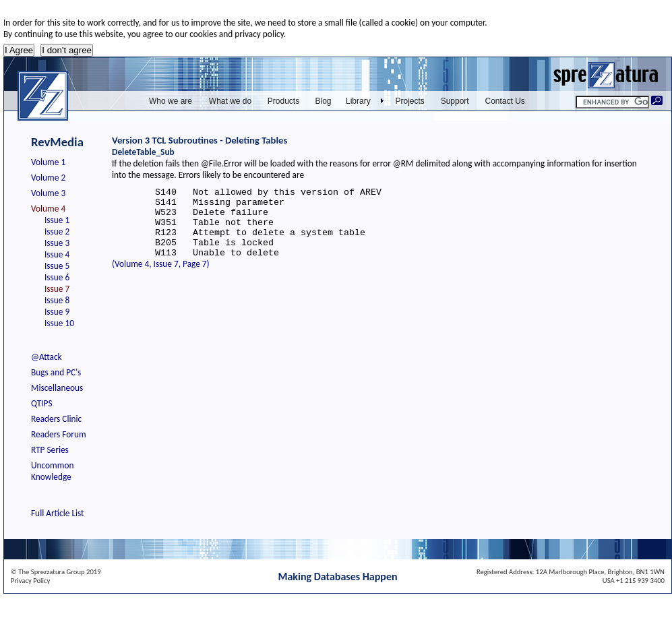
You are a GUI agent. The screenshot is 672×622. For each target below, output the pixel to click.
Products (283, 101)
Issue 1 (57, 220)
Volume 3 (48, 193)
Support (455, 101)
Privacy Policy (30, 581)
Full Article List (58, 513)
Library (358, 101)
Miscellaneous (57, 388)
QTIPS (42, 403)
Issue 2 (57, 231)
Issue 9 (57, 312)
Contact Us (505, 101)
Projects (410, 101)
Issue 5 (57, 266)
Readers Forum (59, 434)
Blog (323, 101)
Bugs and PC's (56, 372)
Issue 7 (57, 289)
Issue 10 (59, 323)
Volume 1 (48, 162)
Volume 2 (48, 178)
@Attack (47, 357)
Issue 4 (57, 254)
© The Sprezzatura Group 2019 (56, 572)
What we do (230, 101)
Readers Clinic (56, 419)
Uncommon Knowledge (52, 471)
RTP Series (50, 450)
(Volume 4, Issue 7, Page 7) (161, 278)
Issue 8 (57, 300)
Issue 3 (57, 243)
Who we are (171, 101)
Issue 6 (57, 277)
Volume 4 (48, 209)
